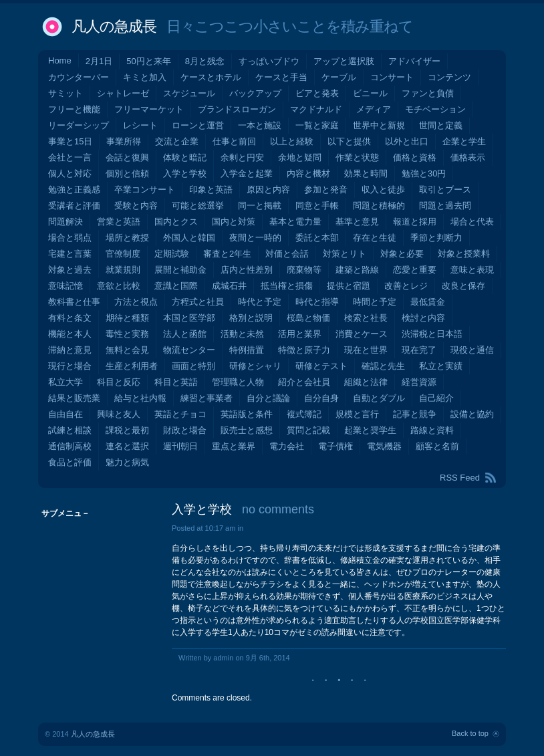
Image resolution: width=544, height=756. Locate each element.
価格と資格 (415, 157)
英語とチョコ (180, 414)
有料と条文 (70, 318)
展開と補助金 (180, 270)
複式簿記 (304, 414)
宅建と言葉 (70, 254)
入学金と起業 (247, 173)
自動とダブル (379, 398)
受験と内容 (136, 206)
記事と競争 (415, 414)
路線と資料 (432, 430)
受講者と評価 (74, 206)
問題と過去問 (445, 206)
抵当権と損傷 (287, 286)
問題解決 (65, 222)
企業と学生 (464, 141)
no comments (278, 509)
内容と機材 (308, 173)
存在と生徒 (375, 238)
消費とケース (362, 334)
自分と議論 (268, 398)
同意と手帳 (317, 206)
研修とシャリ (255, 366)
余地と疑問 (300, 157)
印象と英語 (211, 190)
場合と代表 (472, 222)
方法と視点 (136, 302)
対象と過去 (70, 270)
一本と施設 (260, 125)
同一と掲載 (260, 206)
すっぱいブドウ (269, 61)
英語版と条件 (247, 414)
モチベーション (435, 109)
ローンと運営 (198, 125)
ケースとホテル (211, 77)
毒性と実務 (127, 334)
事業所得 (124, 141)
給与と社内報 (140, 398)
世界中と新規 (379, 125)
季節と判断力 (436, 238)
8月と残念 (205, 61)
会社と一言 (70, 157)
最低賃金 (428, 302)
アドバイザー (414, 61)
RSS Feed (460, 478)
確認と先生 (383, 366)
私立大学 (65, 382)
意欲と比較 (119, 286)
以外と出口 (407, 141)
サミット (65, 93)
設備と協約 (472, 414)
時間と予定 (375, 302)
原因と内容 (268, 190)
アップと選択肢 (344, 61)
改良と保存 (463, 286)
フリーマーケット (149, 109)
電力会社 (287, 446)
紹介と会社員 (304, 382)
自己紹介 (436, 398)
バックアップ (255, 93)
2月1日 (99, 61)
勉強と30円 (424, 173)
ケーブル (339, 77)
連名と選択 (127, 446)
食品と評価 (70, 462)
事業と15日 (70, 141)
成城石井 (229, 286)
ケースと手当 (281, 77)
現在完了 (419, 350)
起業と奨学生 (370, 430)
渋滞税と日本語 (432, 334)
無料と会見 (127, 350)
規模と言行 (357, 414)
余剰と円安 (242, 157)
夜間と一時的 (255, 238)
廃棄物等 (304, 270)
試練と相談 (70, 430)
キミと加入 (145, 77)
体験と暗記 (185, 157)
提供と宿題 (349, 286)
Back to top (470, 733)
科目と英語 (176, 382)
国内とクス (176, 222)
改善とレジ (406, 286)
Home (60, 60)
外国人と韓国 (189, 238)
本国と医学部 (189, 318)
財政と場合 (185, 430)
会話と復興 (127, 157)
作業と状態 (357, 157)
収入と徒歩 (383, 190)
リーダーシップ (79, 125)
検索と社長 (366, 318)
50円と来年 (148, 61)
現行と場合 (70, 366)
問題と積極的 (379, 206)
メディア (374, 109)
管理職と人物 (238, 382)
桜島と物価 (308, 318)
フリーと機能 (74, 109)
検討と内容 (423, 318)
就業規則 (123, 270)
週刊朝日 (180, 446)
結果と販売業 (74, 398)
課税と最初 (127, 430)
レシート (140, 125)
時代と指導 (317, 302)
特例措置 (247, 350)
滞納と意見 (70, 350)
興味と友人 (119, 414)
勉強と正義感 (74, 190)
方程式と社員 (198, 302)
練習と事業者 (207, 398)
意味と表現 (472, 270)
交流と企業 (177, 141)
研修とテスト (321, 366)
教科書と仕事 (74, 302)
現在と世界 (366, 350)
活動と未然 (242, 334)
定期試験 (172, 254)
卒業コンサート (145, 190)
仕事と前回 (234, 141)
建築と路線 (357, 270)
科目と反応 (119, 382)
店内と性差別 (247, 270)
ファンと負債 (428, 93)
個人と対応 (70, 173)
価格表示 (468, 157)
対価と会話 (287, 254)
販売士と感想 (247, 430)
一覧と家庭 (317, 125)
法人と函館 (185, 334)
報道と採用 (415, 222)
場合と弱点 (70, 238)
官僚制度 (123, 254)
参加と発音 (326, 190)
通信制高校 (70, 446)
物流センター (189, 350)
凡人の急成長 (114, 26)
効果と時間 (366, 173)
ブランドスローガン (237, 109)
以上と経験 (292, 141)
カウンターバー (79, 77)
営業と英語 (119, 222)
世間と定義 (441, 125)
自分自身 (321, 398)
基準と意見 (357, 222)
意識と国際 (176, 286)
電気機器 (384, 446)
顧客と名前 (437, 446)
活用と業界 (300, 334)
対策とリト (345, 254)
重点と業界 (234, 446)
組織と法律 (366, 382)
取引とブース (445, 190)
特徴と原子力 (304, 350)
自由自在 (65, 414)
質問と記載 (308, 430)
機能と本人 (70, 334)
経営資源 (419, 382)
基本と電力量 (295, 222)
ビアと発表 (317, 93)
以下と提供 (349, 141)
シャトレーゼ (123, 93)
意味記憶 (65, 286)
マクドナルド (316, 109)
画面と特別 (193, 366)
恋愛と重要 (415, 270)
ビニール (370, 93)
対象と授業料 (464, 254)
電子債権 (335, 446)
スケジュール (189, 93)
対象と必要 (402, 254)
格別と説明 (251, 318)
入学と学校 (185, 173)
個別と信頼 (127, 173)
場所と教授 (127, 238)
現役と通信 (472, 350)
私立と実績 (441, 366)
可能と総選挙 (198, 206)
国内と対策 (234, 222)
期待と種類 (127, 318)
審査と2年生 (227, 254)
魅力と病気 (127, 462)
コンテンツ (449, 77)
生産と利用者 (132, 366)
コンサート (392, 77)
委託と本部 (317, 238)
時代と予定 (260, 302)
